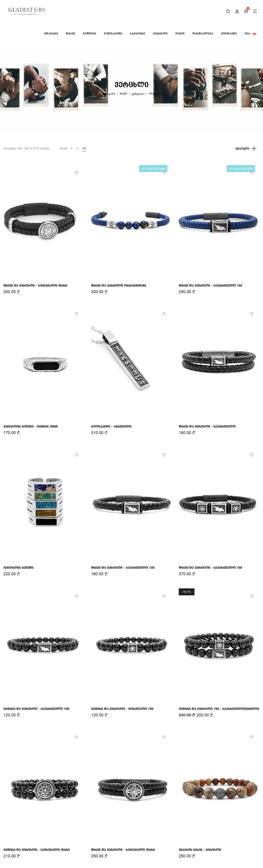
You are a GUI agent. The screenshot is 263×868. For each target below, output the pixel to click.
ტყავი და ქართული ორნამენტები (119, 286)
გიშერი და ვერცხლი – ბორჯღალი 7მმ (122, 709)
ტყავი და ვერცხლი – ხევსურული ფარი (35, 286)
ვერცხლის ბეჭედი (18, 568)
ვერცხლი (138, 94)
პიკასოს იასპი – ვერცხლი (200, 850)
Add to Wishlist (76, 173)
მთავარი (109, 94)
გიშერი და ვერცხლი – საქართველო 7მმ (36, 709)
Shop (123, 94)
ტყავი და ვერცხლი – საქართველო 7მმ (210, 286)
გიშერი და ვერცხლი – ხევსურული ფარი (37, 850)
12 (77, 149)
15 (84, 149)
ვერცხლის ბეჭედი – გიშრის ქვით (31, 427)
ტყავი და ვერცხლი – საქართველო (207, 427)
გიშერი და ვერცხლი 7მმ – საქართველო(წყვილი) (219, 709)
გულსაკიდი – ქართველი (111, 427)
